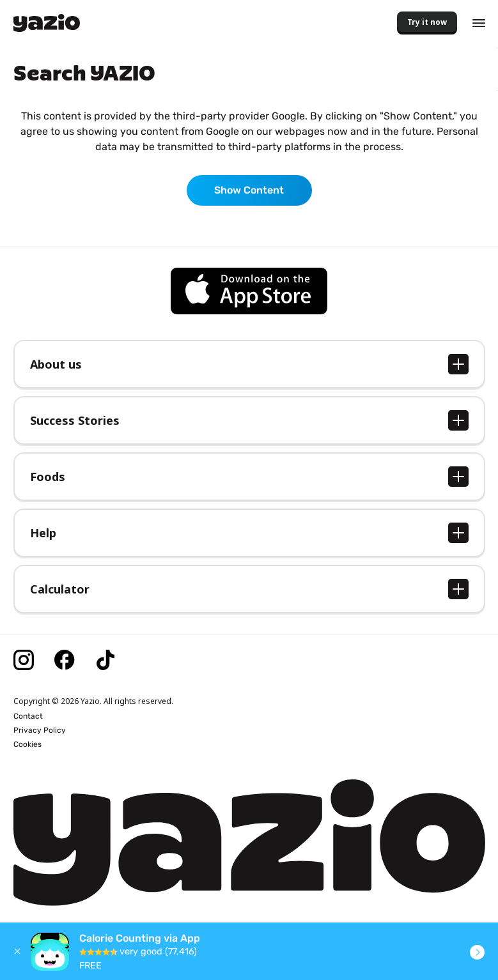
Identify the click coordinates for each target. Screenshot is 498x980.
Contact (28, 716)
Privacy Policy (40, 730)
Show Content (249, 190)
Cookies (27, 744)
